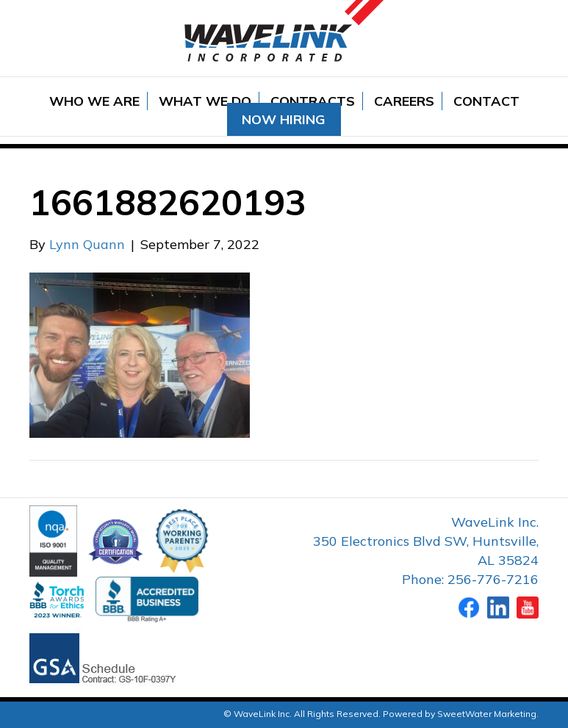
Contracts (313, 101)
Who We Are (94, 101)
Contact (486, 101)
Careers (404, 101)
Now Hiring (284, 119)
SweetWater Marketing (487, 714)
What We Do (205, 101)
